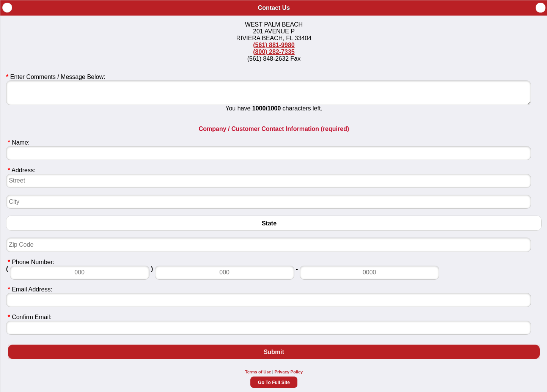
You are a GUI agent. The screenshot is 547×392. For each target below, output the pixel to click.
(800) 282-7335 (274, 52)
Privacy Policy (289, 372)
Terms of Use (258, 372)
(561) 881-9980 (274, 45)
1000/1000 (267, 108)
